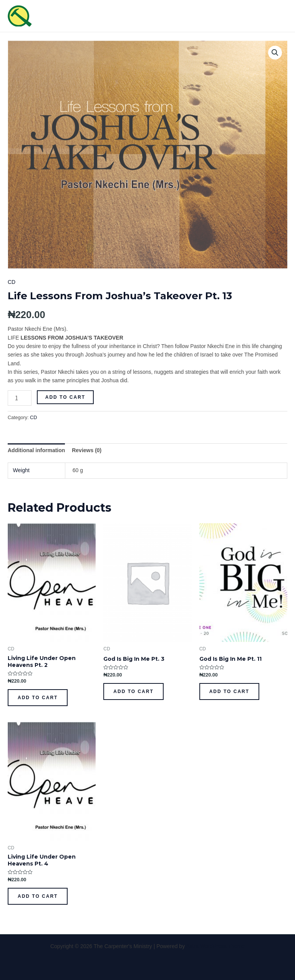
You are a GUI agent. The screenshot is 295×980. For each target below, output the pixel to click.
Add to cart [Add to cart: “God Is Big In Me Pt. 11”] (229, 691)
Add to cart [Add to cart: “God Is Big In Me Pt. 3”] (133, 691)
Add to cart (65, 397)
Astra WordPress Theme (215, 946)
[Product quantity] (20, 398)
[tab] (36, 450)
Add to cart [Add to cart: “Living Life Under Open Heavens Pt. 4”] (38, 896)
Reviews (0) (87, 450)
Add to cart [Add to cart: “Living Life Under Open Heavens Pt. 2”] (38, 698)
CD (12, 282)
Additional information (36, 450)
